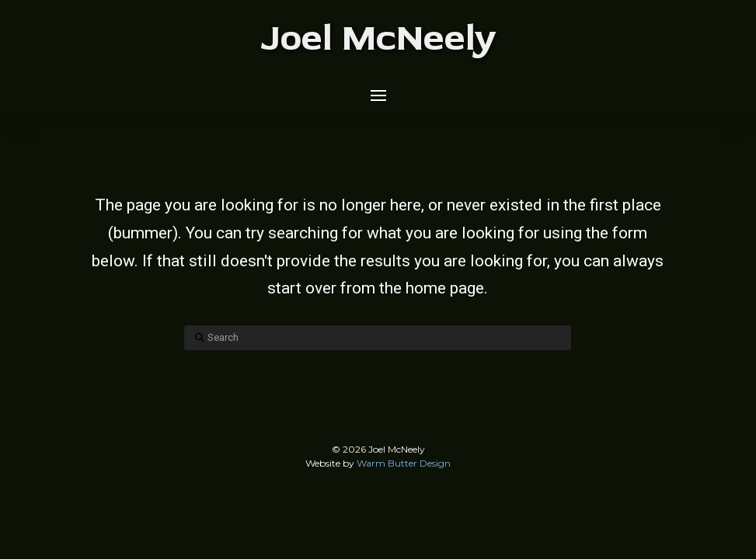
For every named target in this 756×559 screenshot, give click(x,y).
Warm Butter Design (404, 463)
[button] (378, 95)
